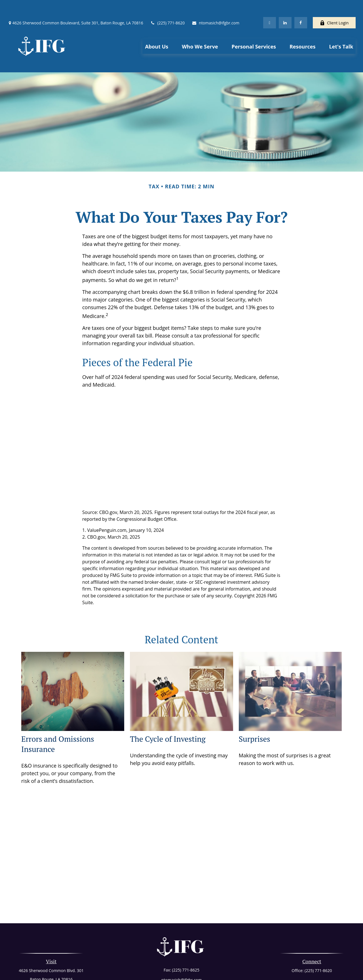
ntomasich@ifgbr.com (216, 6)
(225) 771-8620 (167, 6)
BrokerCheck (240, 967)
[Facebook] (301, 6)
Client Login (334, 6)
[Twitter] (270, 6)
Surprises (255, 713)
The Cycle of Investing (168, 713)
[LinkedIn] (285, 6)
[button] (157, 29)
